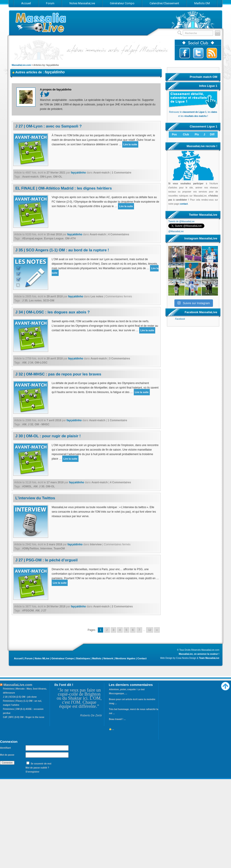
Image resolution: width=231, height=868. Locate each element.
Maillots (97, 658)
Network (108, 658)
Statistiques (83, 658)
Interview (96, 544)
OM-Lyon (46, 177)
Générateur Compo (63, 658)
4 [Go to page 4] (120, 630)
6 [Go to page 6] (133, 630)
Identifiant (5, 748)
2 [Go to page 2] (107, 630)
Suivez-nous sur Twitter (198, 53)
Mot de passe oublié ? (37, 768)
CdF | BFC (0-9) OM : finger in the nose (24, 717)
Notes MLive (42, 658)
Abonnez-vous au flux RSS (212, 53)
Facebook (180, 344)
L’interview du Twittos (35, 498)
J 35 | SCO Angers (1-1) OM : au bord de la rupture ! (62, 250)
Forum (29, 658)
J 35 (25, 301)
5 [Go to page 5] (126, 630)
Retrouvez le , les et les (193, 112)
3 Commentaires (119, 359)
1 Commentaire (121, 173)
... (112, 731)
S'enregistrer (32, 772)
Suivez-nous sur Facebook (185, 53)
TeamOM (59, 549)
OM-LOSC (41, 363)
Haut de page (225, 685)
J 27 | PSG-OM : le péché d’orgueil (46, 560)
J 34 (31, 363)
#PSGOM (28, 611)
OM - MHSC (42, 424)
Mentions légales (125, 658)
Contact (142, 658)
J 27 (44, 611)
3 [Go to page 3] (114, 630)
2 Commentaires (122, 606)
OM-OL (58, 177)
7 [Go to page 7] (139, 630)
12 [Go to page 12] (150, 630)
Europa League (54, 238)
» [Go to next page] (157, 630)
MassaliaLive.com (41, 22)
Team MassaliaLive (209, 658)
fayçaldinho (55, 72)
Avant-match (101, 173)
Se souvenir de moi (41, 764)
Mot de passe (7, 755)
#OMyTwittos (30, 549)
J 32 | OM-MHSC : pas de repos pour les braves (58, 374)
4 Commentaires (119, 234)
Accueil (18, 658)
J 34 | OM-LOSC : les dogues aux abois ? (53, 312)
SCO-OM (49, 301)
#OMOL (27, 486)
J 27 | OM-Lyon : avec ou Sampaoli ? (49, 126)
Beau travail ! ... (117, 721)
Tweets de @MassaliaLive (181, 221)
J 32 (31, 424)
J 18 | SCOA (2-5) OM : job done (20, 697)
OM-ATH (70, 238)
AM (24, 363)
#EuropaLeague (32, 238)
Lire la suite (130, 144)
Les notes (97, 296)
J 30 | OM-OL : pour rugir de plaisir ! (48, 436)
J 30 (42, 486)
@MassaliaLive (176, 231)
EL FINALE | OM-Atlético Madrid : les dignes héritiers (64, 188)
